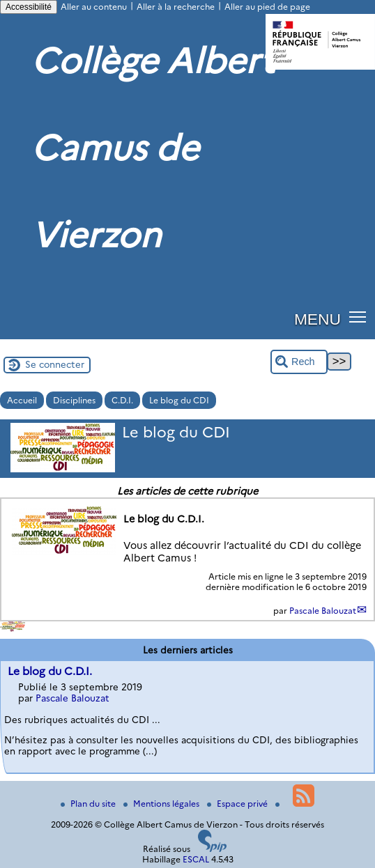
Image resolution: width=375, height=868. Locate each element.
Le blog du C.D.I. (50, 671)
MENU (317, 319)
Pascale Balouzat (323, 611)
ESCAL (196, 859)
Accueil (22, 400)
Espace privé (238, 804)
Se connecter (55, 364)
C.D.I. (122, 400)
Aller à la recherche (176, 7)
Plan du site (89, 804)
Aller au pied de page (267, 7)
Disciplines (74, 400)
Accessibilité (29, 7)
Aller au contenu (94, 7)
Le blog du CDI (179, 400)
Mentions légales (162, 804)
